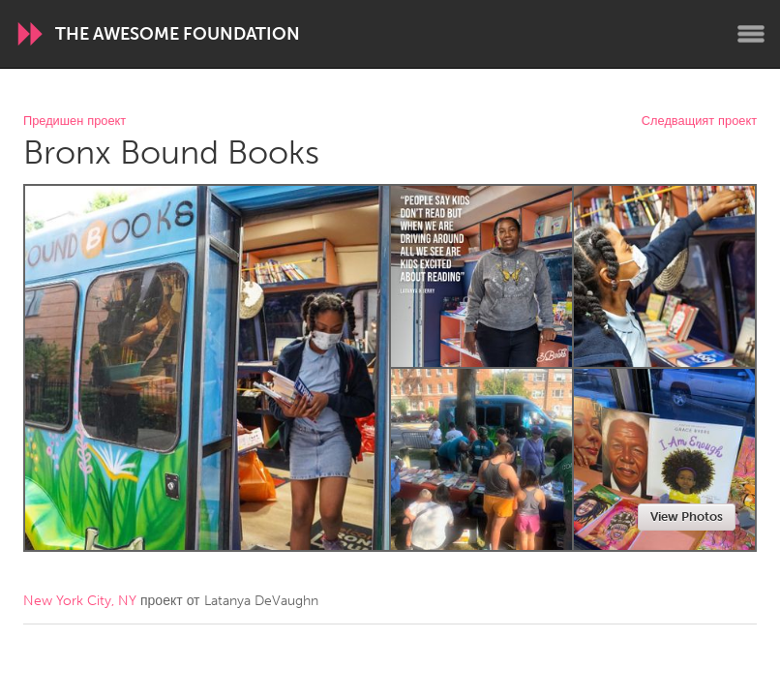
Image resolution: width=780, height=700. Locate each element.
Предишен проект (75, 122)
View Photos (687, 517)
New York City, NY (80, 601)
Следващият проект (699, 122)
